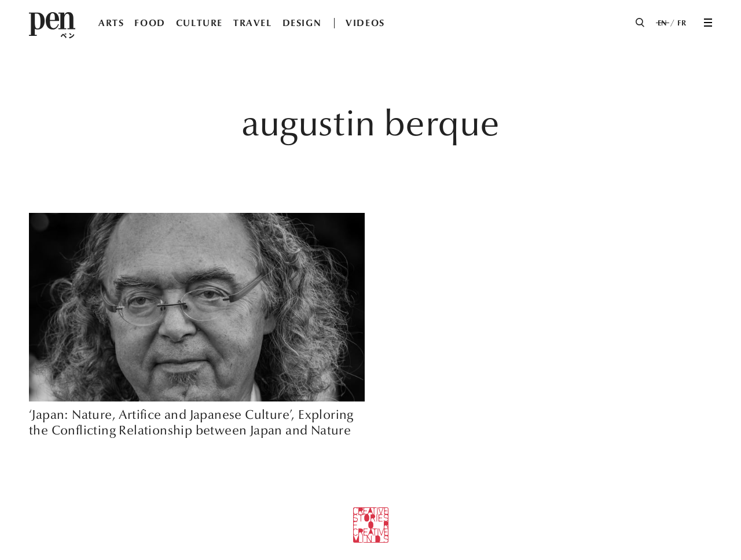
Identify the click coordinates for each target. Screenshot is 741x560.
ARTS (111, 23)
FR (682, 23)
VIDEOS (365, 23)
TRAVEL (253, 23)
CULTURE (199, 23)
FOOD (150, 23)
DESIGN (302, 23)
